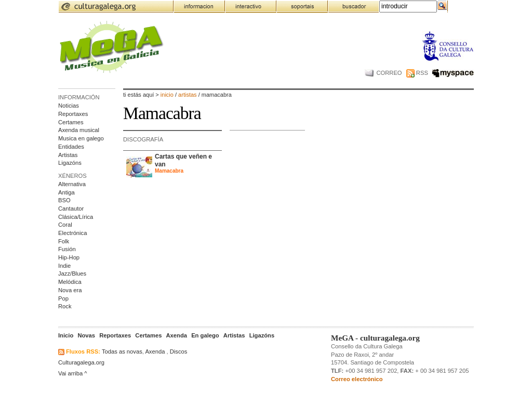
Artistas (68, 155)
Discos (179, 351)
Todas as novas (122, 351)
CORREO (383, 73)
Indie (64, 266)
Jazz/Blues (72, 273)
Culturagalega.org (81, 362)
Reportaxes (73, 114)
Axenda (155, 351)
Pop (63, 298)
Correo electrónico (357, 379)
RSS (417, 73)
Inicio (167, 95)
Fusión (67, 249)
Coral (65, 225)
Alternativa (72, 184)
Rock (65, 306)
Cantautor (71, 208)
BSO (64, 200)
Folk (64, 241)
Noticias (69, 106)
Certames (71, 122)
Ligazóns (70, 163)
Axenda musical (79, 130)
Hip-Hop (69, 257)
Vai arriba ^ (73, 373)
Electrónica (72, 233)
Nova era (70, 290)
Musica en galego (81, 138)
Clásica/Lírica (76, 217)
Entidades (71, 147)
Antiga (66, 192)
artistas (188, 95)
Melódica (70, 282)
